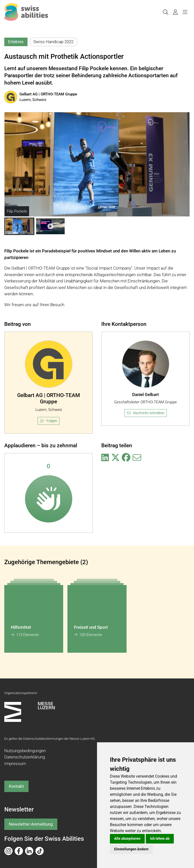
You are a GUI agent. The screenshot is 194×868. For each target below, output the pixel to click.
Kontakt (16, 786)
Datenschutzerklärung (25, 757)
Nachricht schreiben (145, 413)
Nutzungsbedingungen (25, 751)
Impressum (15, 764)
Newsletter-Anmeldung (31, 824)
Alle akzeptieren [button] (127, 838)
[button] (19, 226)
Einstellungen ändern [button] (131, 849)
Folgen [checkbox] (48, 421)
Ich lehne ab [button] (160, 838)
